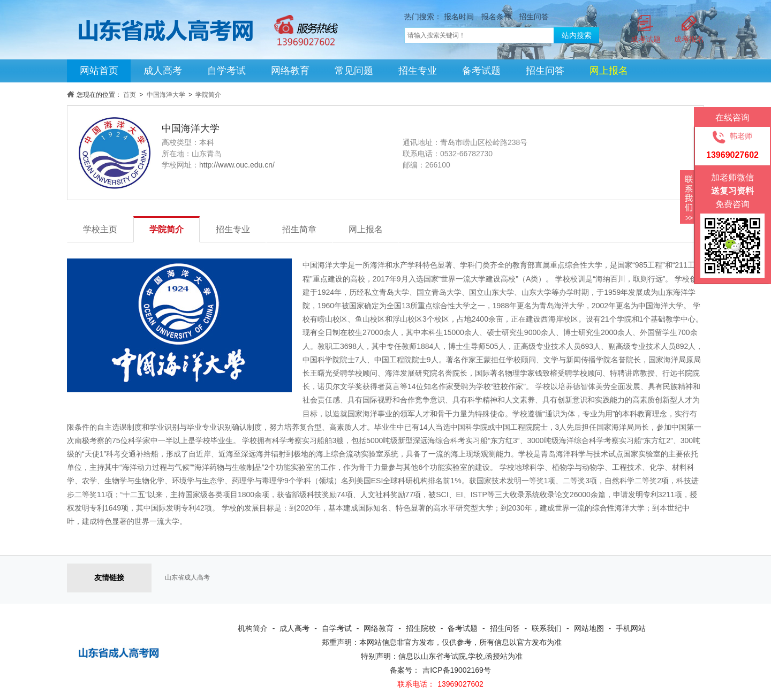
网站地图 (589, 628)
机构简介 (253, 628)
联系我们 (547, 628)
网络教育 (290, 71)
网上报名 (366, 229)
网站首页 (99, 71)
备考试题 (481, 71)
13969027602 (460, 684)
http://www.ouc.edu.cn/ (237, 165)
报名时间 (459, 17)
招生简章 (299, 229)
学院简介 (208, 95)
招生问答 (534, 17)
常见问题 (354, 71)
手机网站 (631, 628)
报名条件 (496, 17)
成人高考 (163, 71)
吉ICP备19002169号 (457, 670)
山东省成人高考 (187, 577)
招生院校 (421, 628)
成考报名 (689, 39)
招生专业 (418, 71)
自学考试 (226, 71)
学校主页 (100, 229)
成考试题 (646, 39)
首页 (130, 95)
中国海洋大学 (166, 95)
